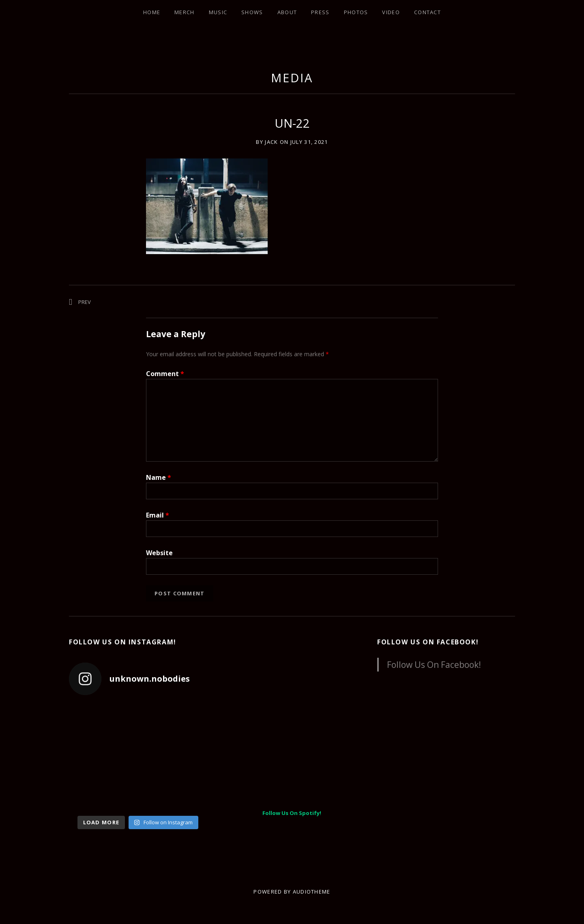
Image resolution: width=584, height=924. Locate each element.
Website (159, 553)
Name (159, 477)
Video (391, 12)
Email (158, 515)
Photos (356, 12)
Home (152, 12)
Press (320, 12)
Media (292, 78)
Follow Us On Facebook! (428, 642)
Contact (427, 12)
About (287, 12)
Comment (165, 374)
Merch (185, 12)
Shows (252, 12)
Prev (85, 302)
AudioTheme (312, 892)
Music (218, 12)
